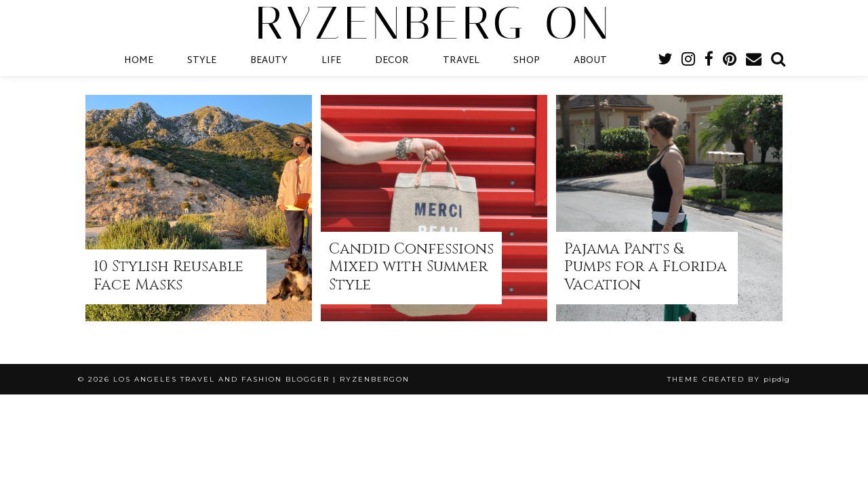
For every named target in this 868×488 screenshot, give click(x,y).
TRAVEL (461, 61)
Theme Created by (729, 379)
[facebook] (709, 61)
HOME (139, 61)
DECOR (392, 61)
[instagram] (688, 61)
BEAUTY (269, 61)
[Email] (754, 61)
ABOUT (590, 61)
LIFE (331, 61)
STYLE (202, 61)
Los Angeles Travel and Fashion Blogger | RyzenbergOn (261, 379)
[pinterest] (730, 61)
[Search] (778, 61)
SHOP (527, 61)
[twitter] (665, 61)
